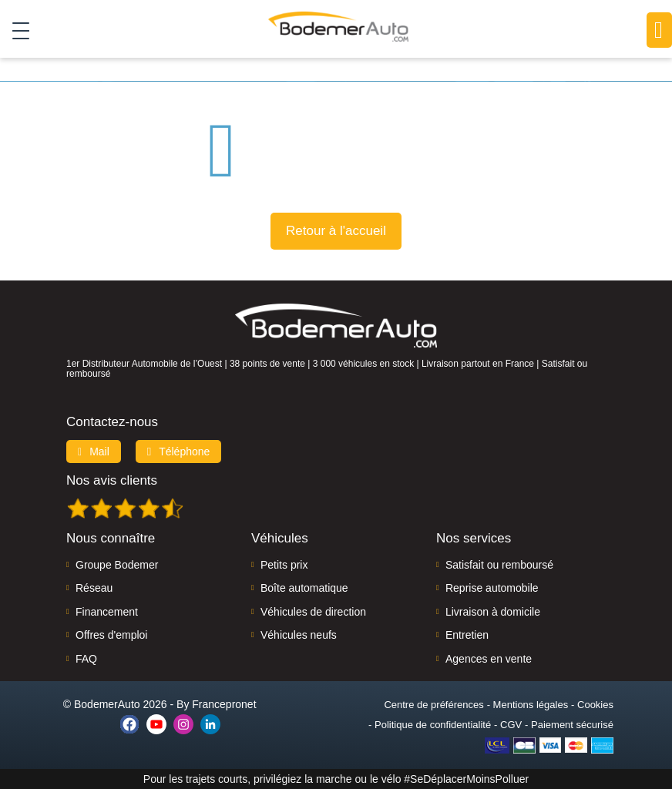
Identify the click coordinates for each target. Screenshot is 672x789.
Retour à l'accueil (336, 231)
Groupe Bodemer (117, 565)
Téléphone (179, 452)
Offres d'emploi (111, 635)
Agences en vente (489, 659)
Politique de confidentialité (433, 725)
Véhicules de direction (313, 612)
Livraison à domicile (493, 612)
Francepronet (224, 704)
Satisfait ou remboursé (499, 565)
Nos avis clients (112, 480)
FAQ (86, 659)
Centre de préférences (433, 705)
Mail (94, 452)
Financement (107, 612)
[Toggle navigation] (15, 30)
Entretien (467, 635)
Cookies (595, 705)
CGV (511, 725)
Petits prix (284, 565)
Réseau (94, 588)
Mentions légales (531, 705)
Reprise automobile (492, 588)
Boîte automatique (304, 588)
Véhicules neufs (299, 635)
